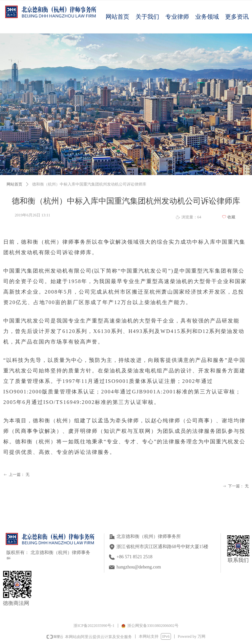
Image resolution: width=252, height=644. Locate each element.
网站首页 (14, 184)
